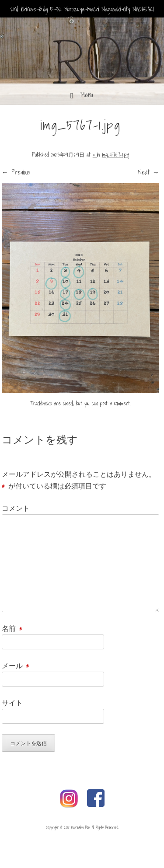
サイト (12, 703)
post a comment (115, 403)
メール (16, 666)
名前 (12, 628)
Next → (149, 172)
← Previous (16, 172)
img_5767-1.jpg (115, 155)
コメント (16, 508)
